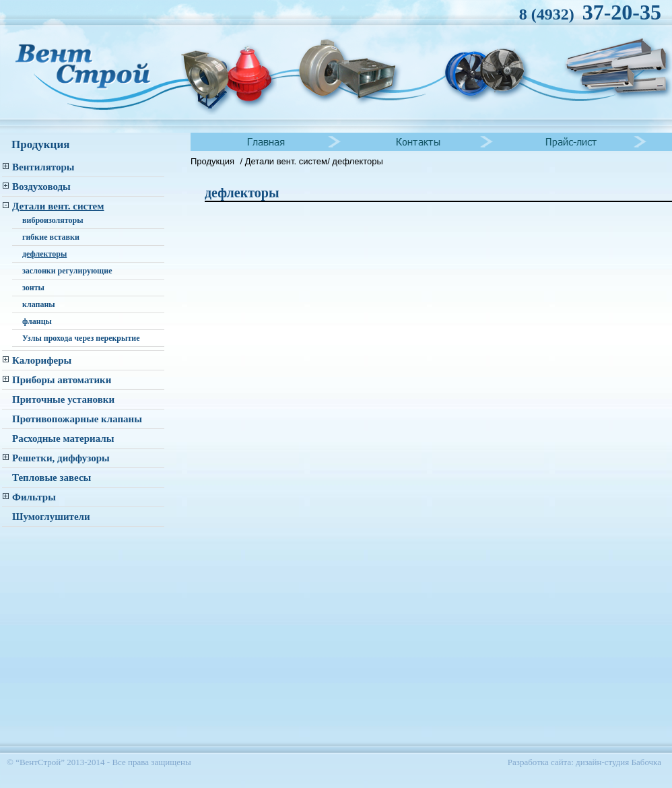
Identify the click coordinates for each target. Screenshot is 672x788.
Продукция (212, 161)
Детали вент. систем (286, 161)
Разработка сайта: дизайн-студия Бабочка (584, 762)
